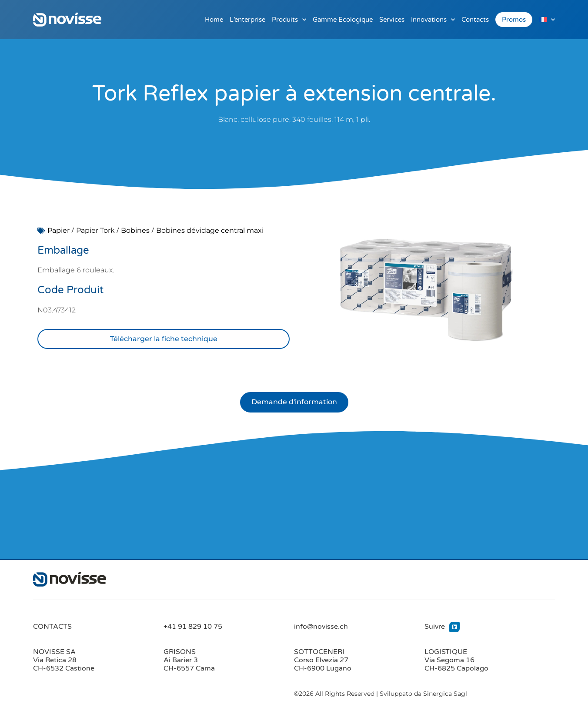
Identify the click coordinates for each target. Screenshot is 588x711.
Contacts (475, 20)
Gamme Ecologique (343, 20)
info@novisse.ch (321, 627)
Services (392, 20)
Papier (58, 230)
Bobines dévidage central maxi (210, 230)
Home (214, 20)
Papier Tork (95, 230)
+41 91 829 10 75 (193, 627)
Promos (514, 20)
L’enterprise (247, 20)
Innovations (433, 20)
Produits (289, 20)
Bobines (135, 230)
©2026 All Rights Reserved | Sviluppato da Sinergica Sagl (381, 694)
